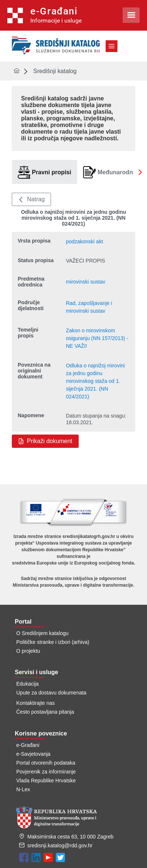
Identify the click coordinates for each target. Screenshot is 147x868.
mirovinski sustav (86, 282)
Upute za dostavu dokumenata (51, 693)
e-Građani (28, 745)
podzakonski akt (84, 241)
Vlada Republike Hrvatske (46, 780)
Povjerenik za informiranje (46, 772)
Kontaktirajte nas (35, 703)
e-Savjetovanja (33, 754)
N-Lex (23, 789)
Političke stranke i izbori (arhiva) (53, 642)
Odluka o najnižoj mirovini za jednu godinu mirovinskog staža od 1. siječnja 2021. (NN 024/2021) (95, 381)
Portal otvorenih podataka (46, 763)
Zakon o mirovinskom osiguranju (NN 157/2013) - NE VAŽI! (97, 338)
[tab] (45, 172)
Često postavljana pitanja (45, 712)
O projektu (28, 651)
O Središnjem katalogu (42, 633)
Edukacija (28, 684)
